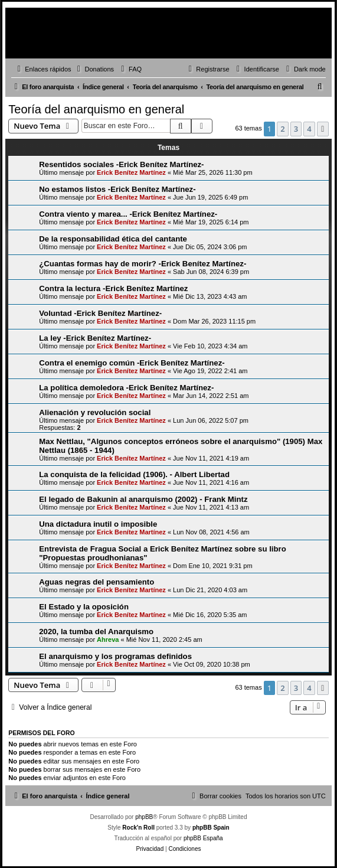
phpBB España (203, 838)
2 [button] (282, 129)
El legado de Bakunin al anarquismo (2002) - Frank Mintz (143, 499)
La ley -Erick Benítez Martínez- (95, 338)
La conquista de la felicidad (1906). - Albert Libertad (134, 474)
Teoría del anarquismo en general (96, 109)
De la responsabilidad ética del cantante (113, 239)
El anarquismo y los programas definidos (115, 656)
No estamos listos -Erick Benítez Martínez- (117, 189)
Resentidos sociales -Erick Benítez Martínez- (121, 164)
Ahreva (108, 639)
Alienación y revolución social (95, 412)
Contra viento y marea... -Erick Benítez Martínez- (128, 214)
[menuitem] (94, 69)
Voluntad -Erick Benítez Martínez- (100, 313)
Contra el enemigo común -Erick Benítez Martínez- (132, 363)
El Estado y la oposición (84, 607)
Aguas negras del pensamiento (96, 582)
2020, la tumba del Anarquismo (96, 632)
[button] (323, 129)
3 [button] (296, 129)
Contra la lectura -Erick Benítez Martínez (113, 288)
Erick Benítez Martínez (131, 172)
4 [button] (309, 129)
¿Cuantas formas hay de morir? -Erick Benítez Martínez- (143, 264)
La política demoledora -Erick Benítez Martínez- (126, 388)
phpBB (144, 817)
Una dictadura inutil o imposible (98, 524)
